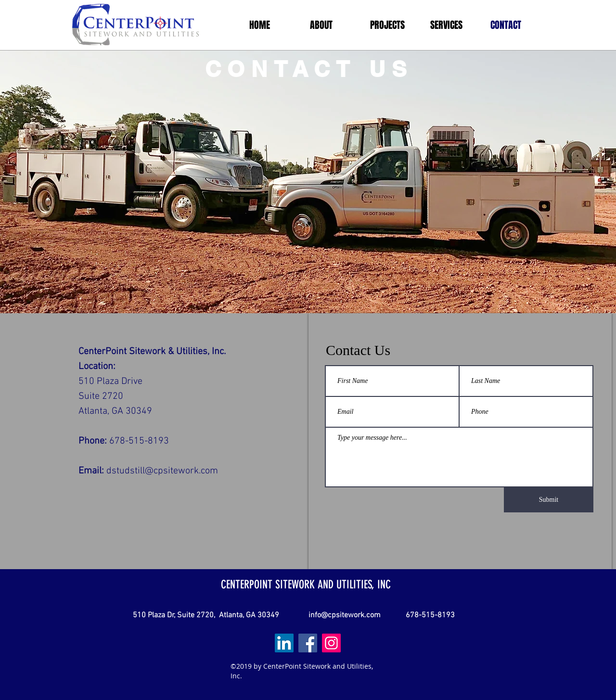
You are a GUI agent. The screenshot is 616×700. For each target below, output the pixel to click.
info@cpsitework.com (345, 615)
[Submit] (549, 500)
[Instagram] (331, 643)
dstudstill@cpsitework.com (162, 471)
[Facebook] (308, 643)
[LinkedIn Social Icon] (284, 643)
